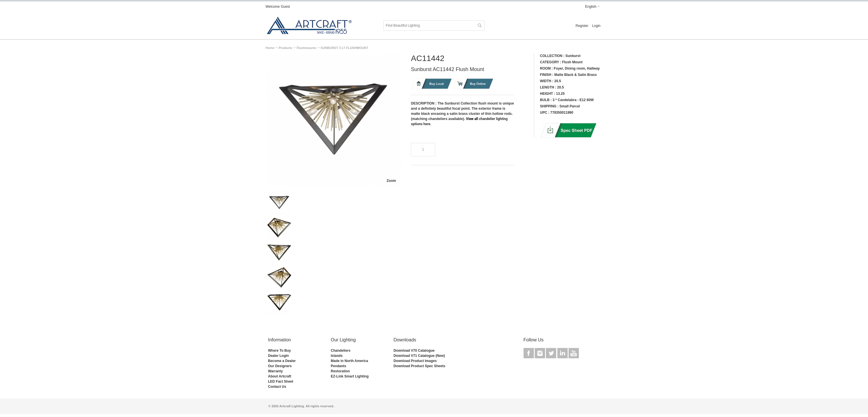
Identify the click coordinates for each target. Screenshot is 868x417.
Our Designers (280, 366)
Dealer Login (278, 356)
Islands (337, 356)
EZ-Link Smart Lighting (350, 376)
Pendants (338, 366)
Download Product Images (415, 361)
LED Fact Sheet (281, 381)
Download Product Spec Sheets (419, 366)
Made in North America (349, 361)
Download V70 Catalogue (414, 351)
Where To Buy (279, 351)
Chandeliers (341, 351)
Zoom (391, 181)
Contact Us (277, 387)
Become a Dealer (282, 361)
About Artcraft (280, 376)
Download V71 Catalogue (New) (419, 356)
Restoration (340, 371)
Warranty (275, 371)
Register (582, 26)
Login (596, 26)
